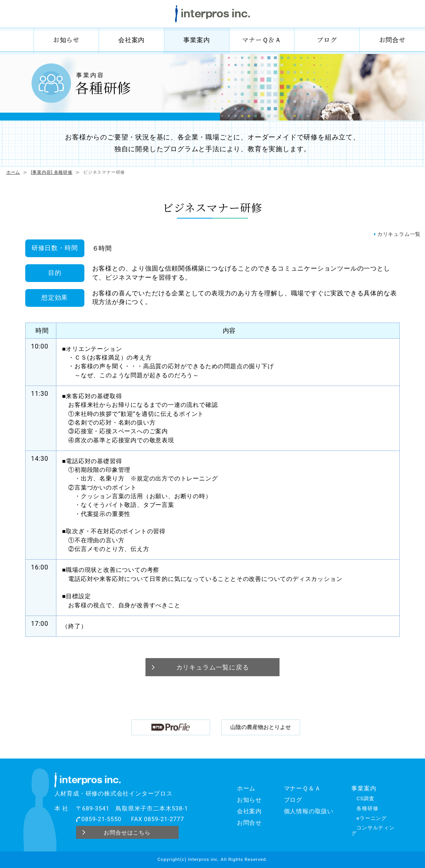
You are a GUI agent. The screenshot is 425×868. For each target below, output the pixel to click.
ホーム (17, 40)
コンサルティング (373, 830)
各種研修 (367, 808)
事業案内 (197, 40)
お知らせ (66, 40)
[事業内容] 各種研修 (52, 172)
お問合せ (392, 40)
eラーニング (372, 818)
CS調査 (365, 798)
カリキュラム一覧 (399, 234)
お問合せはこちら (127, 832)
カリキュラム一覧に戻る (213, 667)
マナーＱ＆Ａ (262, 40)
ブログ (327, 40)
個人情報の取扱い (309, 811)
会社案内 (131, 40)
